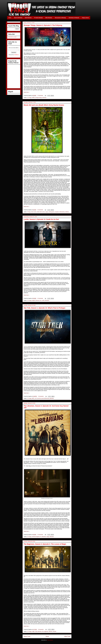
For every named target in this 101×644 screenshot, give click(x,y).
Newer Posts (27, 636)
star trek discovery (45, 398)
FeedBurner (16, 55)
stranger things (39, 98)
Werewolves (62, 212)
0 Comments (40, 210)
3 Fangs (29, 212)
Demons (37, 300)
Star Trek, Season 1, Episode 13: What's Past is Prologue (45, 308)
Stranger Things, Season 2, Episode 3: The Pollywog (43, 25)
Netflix (33, 98)
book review (34, 212)
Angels (33, 300)
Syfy (36, 631)
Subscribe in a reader (12, 37)
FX (41, 537)
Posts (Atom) (50, 640)
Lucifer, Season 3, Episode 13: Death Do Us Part (41, 219)
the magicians (45, 631)
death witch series (41, 212)
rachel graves (51, 212)
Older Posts (67, 636)
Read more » (26, 92)
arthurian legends (36, 537)
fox (40, 300)
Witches (67, 212)
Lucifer (43, 300)
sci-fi (36, 398)
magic (47, 212)
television (44, 98)
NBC (33, 398)
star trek (39, 398)
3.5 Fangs (29, 98)
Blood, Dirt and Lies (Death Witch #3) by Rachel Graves (44, 105)
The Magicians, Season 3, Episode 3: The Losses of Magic (45, 544)
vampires (57, 212)
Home (47, 636)
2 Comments (40, 95)
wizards (54, 631)
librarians (44, 537)
